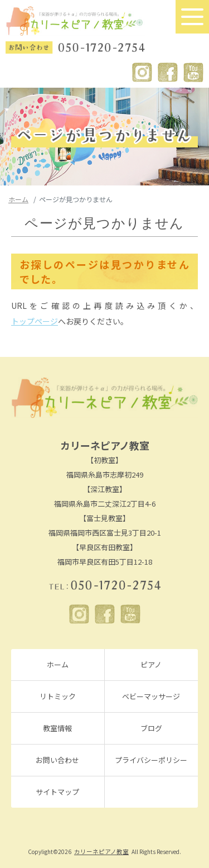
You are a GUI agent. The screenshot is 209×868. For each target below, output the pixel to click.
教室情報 (57, 728)
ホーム (18, 199)
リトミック (58, 696)
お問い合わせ (57, 760)
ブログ (151, 728)
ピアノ (151, 664)
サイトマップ (57, 792)
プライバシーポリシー (151, 760)
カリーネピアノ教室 (101, 852)
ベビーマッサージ (151, 696)
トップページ (35, 321)
